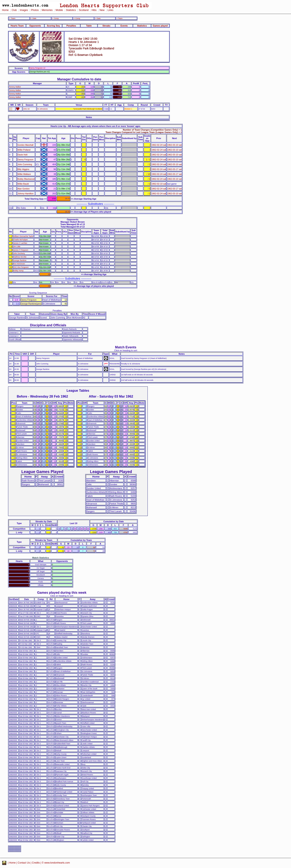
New (102, 10)
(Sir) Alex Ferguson (21, 267)
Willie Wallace (24, 174)
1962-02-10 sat (159, 184)
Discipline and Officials (48, 325)
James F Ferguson (21, 250)
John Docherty (19, 253)
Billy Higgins (23, 169)
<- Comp (55, 18)
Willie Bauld (23, 184)
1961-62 (26, 109)
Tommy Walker (15, 87)
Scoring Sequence (38, 293)
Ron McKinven (19, 264)
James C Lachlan (20, 243)
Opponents (35, 26)
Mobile (59, 10)
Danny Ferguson (25, 160)
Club (14, 10)
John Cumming (25, 164)
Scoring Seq (53, 26)
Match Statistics (41, 558)
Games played (160, 26)
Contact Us (24, 863)
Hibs (94, 10)
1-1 (107, 109)
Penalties (71, 26)
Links (110, 10)
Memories (47, 10)
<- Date (33, 18)
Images (24, 10)
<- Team (12, 18)
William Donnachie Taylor (23, 236)
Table (89, 26)
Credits (36, 863)
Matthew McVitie (20, 257)
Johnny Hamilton (25, 194)
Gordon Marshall (25, 145)
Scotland (84, 10)
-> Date (98, 18)
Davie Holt (22, 155)
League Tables (78, 390)
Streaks (106, 26)
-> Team (119, 18)
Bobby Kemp (18, 271)
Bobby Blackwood (26, 179)
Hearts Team (17, 26)
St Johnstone (42, 109)
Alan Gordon (23, 189)
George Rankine (20, 260)
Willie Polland (24, 150)
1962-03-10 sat (174, 145)
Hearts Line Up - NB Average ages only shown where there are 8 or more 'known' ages (95, 126)
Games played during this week (62, 592)
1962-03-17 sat (174, 169)
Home (5, 10)
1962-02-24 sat (159, 145)
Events (124, 26)
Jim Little (17, 247)
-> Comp (77, 18)
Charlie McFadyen (21, 240)
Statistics (71, 10)
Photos (35, 10)
